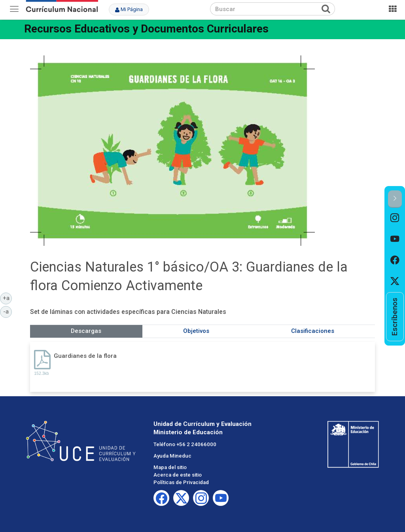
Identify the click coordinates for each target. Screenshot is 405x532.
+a (8, 298)
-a (8, 311)
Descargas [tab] (86, 331)
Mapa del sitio (170, 467)
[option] (395, 218)
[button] (395, 199)
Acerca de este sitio (178, 475)
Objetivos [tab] (196, 331)
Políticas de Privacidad (181, 482)
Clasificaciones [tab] (313, 331)
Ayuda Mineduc (172, 456)
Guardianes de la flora (85, 356)
